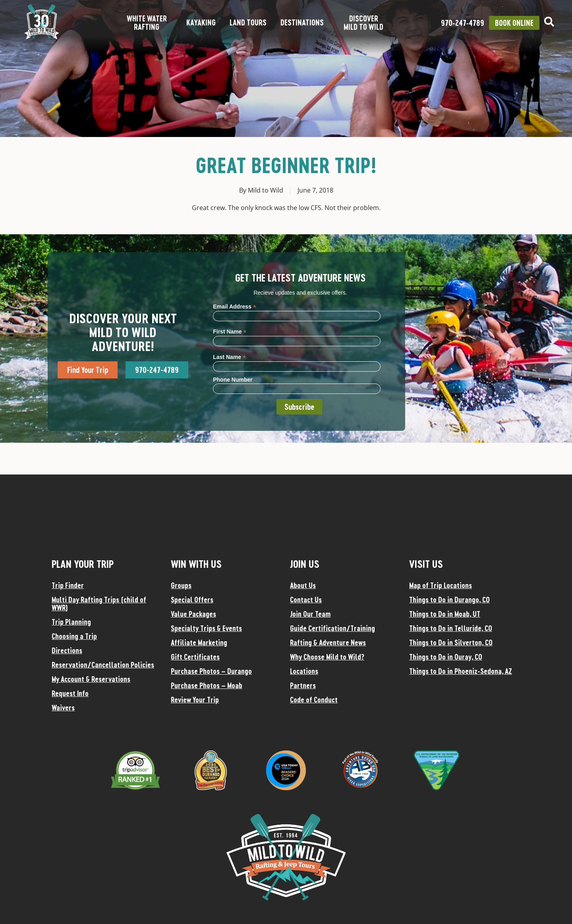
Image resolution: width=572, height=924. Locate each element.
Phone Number (233, 380)
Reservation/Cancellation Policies (103, 665)
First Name (230, 331)
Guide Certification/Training (332, 628)
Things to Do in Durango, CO (449, 600)
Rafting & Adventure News (328, 642)
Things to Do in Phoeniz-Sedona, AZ (461, 671)
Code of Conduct (314, 700)
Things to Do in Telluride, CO (451, 628)
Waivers (63, 708)
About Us (303, 585)
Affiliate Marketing (199, 642)
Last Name (229, 357)
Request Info (70, 693)
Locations (304, 671)
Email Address (235, 306)
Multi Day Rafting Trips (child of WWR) (99, 604)
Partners (303, 685)
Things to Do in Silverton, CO (451, 642)
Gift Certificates (195, 657)
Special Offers (192, 600)
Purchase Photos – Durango (211, 671)
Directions (67, 650)
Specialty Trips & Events (206, 628)
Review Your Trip (195, 700)
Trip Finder (68, 585)
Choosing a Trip (74, 636)
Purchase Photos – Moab (207, 685)
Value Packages (193, 614)
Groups (181, 585)
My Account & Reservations (91, 679)
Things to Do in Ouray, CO (446, 657)
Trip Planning (71, 622)
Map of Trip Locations (441, 585)
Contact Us (306, 600)
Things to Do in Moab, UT (445, 614)
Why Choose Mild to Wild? (327, 657)
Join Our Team (310, 614)
